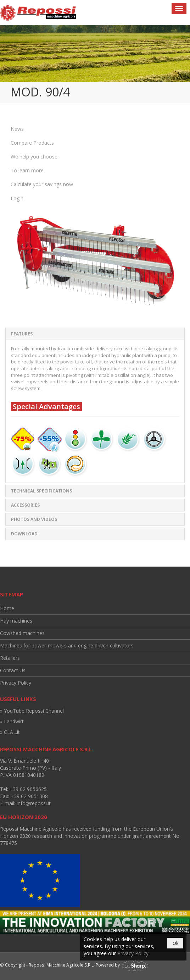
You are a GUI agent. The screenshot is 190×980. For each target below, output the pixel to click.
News (17, 129)
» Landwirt (12, 721)
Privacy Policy (16, 683)
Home (7, 608)
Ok (175, 943)
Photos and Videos (34, 519)
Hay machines (16, 621)
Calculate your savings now (42, 184)
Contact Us (13, 670)
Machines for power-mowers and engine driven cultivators (67, 645)
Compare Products (32, 143)
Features (22, 334)
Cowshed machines (22, 633)
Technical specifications (41, 491)
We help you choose (34, 157)
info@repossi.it (34, 803)
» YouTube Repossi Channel (32, 711)
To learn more (27, 170)
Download (24, 534)
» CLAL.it (10, 732)
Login (17, 198)
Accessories (25, 505)
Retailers (10, 658)
